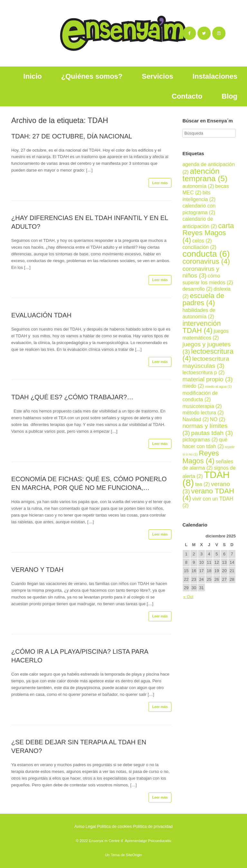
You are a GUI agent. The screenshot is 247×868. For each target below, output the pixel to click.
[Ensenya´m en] (231, 33)
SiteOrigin (134, 855)
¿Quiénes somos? (92, 76)
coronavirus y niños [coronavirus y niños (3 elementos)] (201, 272)
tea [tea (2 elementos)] (203, 484)
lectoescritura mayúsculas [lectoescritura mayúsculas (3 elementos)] (206, 362)
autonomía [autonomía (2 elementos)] (198, 186)
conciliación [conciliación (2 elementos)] (199, 247)
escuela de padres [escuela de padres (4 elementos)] (203, 299)
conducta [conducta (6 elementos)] (206, 254)
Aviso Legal (85, 826)
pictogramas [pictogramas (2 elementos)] (200, 440)
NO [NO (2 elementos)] (218, 419)
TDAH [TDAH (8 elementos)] (206, 479)
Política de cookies (114, 826)
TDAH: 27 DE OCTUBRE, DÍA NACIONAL (72, 136)
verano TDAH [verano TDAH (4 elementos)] (208, 495)
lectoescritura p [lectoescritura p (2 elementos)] (203, 372)
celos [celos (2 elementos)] (202, 241)
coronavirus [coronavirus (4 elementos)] (206, 261)
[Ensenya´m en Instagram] (219, 33)
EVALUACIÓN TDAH (41, 315)
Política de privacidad (153, 826)
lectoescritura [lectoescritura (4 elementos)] (208, 355)
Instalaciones (215, 76)
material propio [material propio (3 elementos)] (207, 379)
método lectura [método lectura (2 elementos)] (203, 413)
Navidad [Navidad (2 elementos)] (196, 419)
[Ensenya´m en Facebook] (189, 33)
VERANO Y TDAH (37, 570)
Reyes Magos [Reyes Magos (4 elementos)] (201, 457)
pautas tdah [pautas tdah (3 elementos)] (212, 433)
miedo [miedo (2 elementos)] (193, 386)
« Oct (188, 597)
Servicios (158, 76)
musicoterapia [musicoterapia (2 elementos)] (202, 406)
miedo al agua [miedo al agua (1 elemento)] (219, 386)
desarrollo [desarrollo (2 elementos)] (197, 289)
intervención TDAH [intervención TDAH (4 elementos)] (201, 327)
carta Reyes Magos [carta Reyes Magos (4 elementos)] (208, 233)
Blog (229, 96)
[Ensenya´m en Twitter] (204, 33)
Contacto (187, 96)
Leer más (160, 183)
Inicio (33, 76)
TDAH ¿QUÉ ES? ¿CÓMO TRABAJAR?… (72, 397)
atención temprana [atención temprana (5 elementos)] (205, 175)
